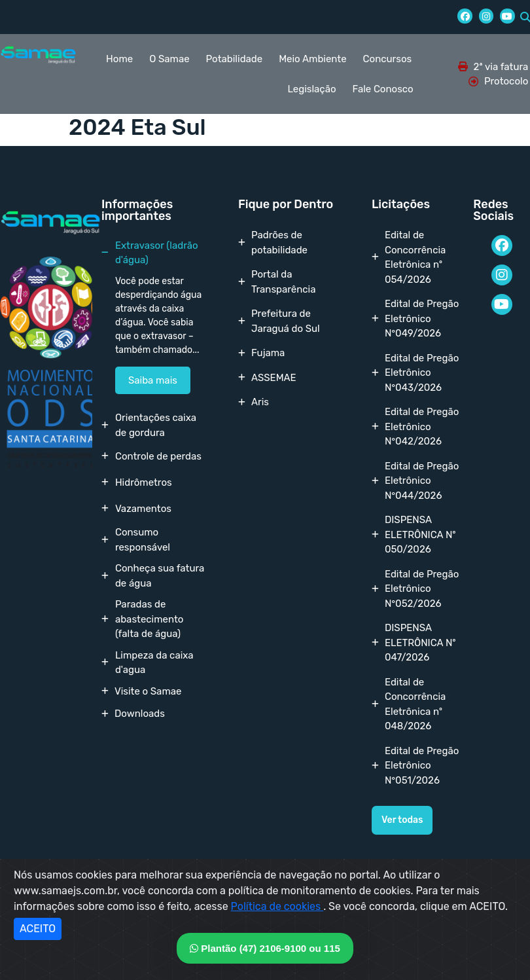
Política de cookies (277, 906)
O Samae (169, 59)
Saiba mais (153, 380)
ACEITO (38, 929)
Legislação (312, 89)
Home (119, 59)
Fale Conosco (383, 89)
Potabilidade (235, 59)
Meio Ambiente (312, 59)
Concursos (388, 59)
